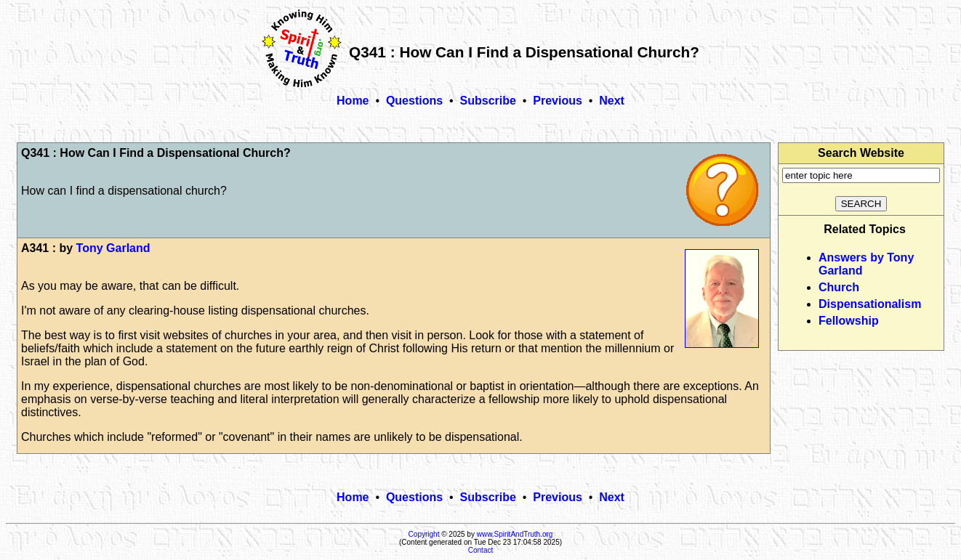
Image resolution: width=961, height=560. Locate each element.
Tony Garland (113, 248)
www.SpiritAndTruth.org (515, 534)
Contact (480, 550)
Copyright (424, 534)
